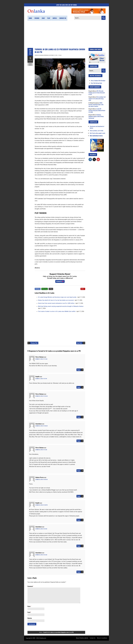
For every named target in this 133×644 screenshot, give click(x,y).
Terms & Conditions (102, 638)
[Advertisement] (66, 34)
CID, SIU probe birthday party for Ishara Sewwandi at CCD (97, 93)
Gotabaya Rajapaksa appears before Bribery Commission (96, 116)
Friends (37, 18)
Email (29, 612)
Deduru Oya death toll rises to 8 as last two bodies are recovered (56, 300)
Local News (30, 64)
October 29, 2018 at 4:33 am (41, 555)
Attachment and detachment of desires (97, 127)
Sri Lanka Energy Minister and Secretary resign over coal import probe (57, 297)
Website (30, 618)
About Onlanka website (82, 638)
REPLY (83, 289)
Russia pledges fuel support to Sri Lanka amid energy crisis (97, 99)
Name (29, 606)
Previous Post (34, 343)
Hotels (55, 18)
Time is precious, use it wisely (97, 131)
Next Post (79, 343)
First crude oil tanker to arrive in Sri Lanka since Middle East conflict (57, 311)
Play (49, 18)
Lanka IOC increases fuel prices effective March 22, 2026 (97, 110)
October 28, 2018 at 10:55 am (41, 479)
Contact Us (93, 638)
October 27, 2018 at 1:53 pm (41, 379)
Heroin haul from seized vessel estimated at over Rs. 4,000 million (56, 303)
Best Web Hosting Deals (97, 83)
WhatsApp (45, 289)
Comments (30, 61)
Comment (31, 586)
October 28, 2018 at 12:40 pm (41, 505)
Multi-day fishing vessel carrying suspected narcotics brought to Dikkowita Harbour (61, 306)
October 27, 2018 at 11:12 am (41, 359)
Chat (43, 18)
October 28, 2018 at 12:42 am (41, 396)
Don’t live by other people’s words (98, 133)
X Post (51, 289)
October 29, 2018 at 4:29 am (41, 529)
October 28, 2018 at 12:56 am (41, 426)
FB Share (38, 289)
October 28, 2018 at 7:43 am (41, 450)
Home (30, 18)
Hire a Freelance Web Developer (98, 80)
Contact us (63, 18)
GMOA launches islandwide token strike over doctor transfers (96, 104)
